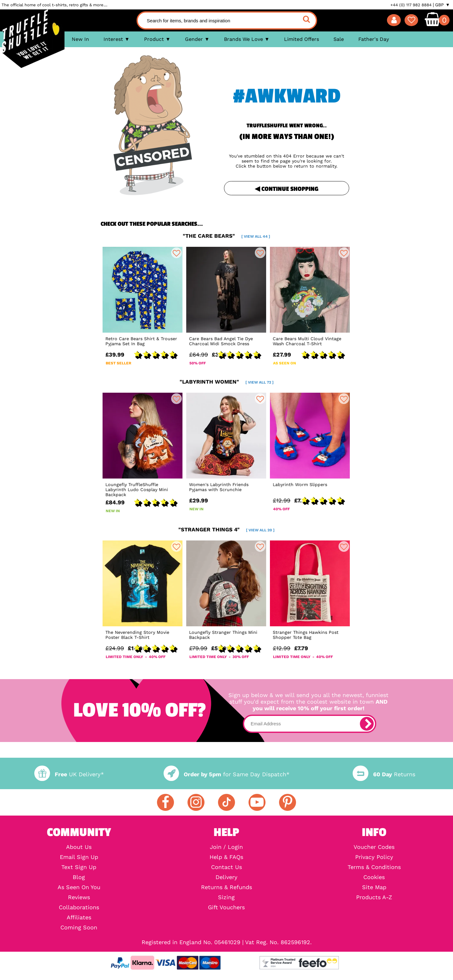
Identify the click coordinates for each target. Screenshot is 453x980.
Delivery (226, 877)
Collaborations (79, 907)
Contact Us (226, 867)
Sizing (226, 897)
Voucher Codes (374, 847)
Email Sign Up (79, 857)
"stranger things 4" (226, 529)
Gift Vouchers (226, 907)
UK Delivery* (69, 774)
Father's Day (374, 39)
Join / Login (226, 847)
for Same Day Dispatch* (226, 774)
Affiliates (79, 917)
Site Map (374, 887)
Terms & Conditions (374, 867)
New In (80, 39)
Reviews (79, 897)
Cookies (374, 877)
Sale (339, 39)
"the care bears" (226, 236)
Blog (79, 877)
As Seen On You (79, 887)
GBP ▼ (442, 5)
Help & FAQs (226, 857)
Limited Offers (302, 39)
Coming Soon (79, 927)
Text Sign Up (79, 867)
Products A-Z (374, 897)
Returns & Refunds (226, 887)
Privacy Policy (374, 857)
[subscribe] (367, 724)
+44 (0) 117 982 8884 (411, 5)
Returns (384, 774)
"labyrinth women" (227, 382)
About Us (79, 847)
